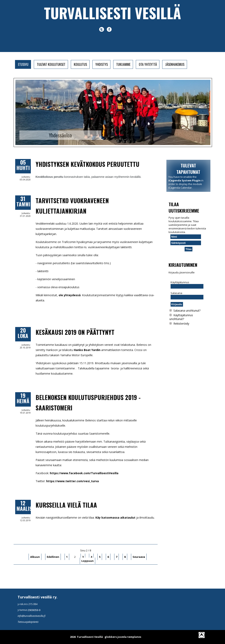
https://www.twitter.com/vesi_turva (72, 481)
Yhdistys (102, 64)
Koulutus (80, 64)
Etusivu (23, 64)
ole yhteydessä (70, 295)
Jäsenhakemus (175, 64)
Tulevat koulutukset (51, 64)
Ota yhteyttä (148, 64)
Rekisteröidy (181, 323)
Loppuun (87, 561)
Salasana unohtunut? (187, 310)
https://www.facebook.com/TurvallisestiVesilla (84, 473)
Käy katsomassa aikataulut (115, 517)
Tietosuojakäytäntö (28, 622)
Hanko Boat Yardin (87, 350)
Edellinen (53, 557)
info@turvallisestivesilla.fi (31, 616)
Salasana (176, 293)
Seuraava (139, 557)
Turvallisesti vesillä (112, 13)
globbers (111, 637)
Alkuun (35, 557)
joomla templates (129, 637)
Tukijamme (123, 64)
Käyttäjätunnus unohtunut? (181, 317)
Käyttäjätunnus (180, 282)
